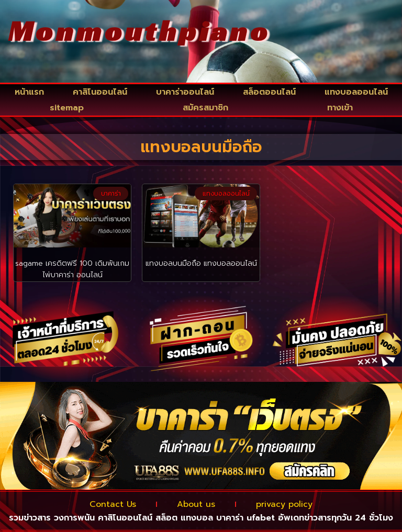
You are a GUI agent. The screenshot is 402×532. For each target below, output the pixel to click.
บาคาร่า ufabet (245, 518)
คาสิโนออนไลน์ (100, 92)
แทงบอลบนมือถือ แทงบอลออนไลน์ (201, 263)
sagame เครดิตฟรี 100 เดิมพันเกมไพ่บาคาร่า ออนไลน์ (72, 269)
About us (196, 504)
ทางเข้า (340, 108)
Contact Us (113, 504)
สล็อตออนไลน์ (269, 92)
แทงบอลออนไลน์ (356, 92)
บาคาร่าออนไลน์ (185, 92)
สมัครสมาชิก (205, 108)
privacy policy (284, 504)
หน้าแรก (29, 92)
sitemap (67, 108)
